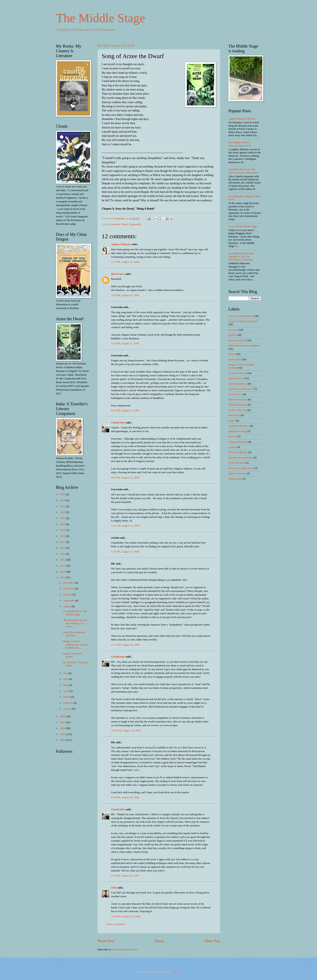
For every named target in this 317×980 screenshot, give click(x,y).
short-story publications (241, 468)
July (66, 673)
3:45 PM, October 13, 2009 (126, 916)
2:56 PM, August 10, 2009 (125, 295)
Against (242, 119)
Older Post (212, 941)
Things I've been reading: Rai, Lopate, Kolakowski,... (75, 645)
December (69, 583)
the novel (233, 330)
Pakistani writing (238, 431)
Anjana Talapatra (121, 244)
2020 (63, 524)
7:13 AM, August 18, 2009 (125, 645)
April (66, 691)
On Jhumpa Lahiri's (240, 144)
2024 (63, 500)
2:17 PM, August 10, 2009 (125, 262)
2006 (63, 728)
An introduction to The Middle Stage (75, 613)
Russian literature (238, 400)
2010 (63, 572)
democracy (234, 415)
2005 (63, 734)
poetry (232, 354)
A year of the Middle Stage (243, 226)
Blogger (175, 972)
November (69, 589)
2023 (63, 506)
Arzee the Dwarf (119, 224)
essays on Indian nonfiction (243, 321)
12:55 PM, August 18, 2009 (126, 731)
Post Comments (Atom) (125, 949)
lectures (233, 436)
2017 (63, 542)
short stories (235, 359)
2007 (63, 722)
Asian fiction (235, 394)
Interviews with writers (241, 389)
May (66, 685)
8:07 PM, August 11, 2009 (125, 411)
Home (159, 941)
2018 (63, 536)
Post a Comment (116, 924)
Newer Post (106, 941)
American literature (239, 426)
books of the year (238, 410)
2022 (63, 512)
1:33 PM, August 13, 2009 (125, 552)
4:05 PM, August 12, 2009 (125, 478)
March (67, 697)
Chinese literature (238, 442)
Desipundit (135, 224)
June (66, 679)
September (69, 601)
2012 (63, 560)
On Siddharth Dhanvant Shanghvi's (241, 257)
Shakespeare (235, 479)
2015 (63, 548)
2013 (63, 554)
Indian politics (236, 378)
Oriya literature (237, 463)
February (68, 703)
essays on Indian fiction (241, 316)
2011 (63, 566)
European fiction (237, 340)
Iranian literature (237, 473)
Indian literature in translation (244, 346)
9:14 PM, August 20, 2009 (125, 876)
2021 (63, 518)
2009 (63, 578)
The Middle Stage (101, 18)
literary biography (238, 452)
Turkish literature (238, 405)
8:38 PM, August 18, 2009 (125, 797)
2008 (63, 716)
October (68, 595)
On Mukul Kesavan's (243, 171)
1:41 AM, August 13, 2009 (125, 526)
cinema (232, 447)
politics (232, 335)
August (67, 606)
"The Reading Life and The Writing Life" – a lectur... (76, 623)
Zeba (114, 888)
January (68, 709)
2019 (63, 530)
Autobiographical (238, 384)
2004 (63, 740)
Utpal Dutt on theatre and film (74, 634)
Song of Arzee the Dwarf (72, 655)
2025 (63, 494)
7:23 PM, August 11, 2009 (125, 343)
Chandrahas (118, 423)
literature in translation (241, 458)
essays (232, 421)
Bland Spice (118, 274)
